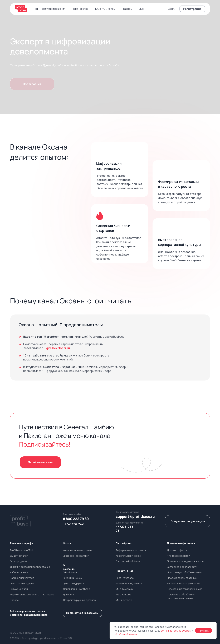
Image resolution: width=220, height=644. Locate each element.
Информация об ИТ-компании (185, 572)
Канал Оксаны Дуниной (129, 583)
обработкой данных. (126, 634)
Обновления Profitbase (77, 589)
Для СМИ (68, 594)
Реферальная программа (131, 550)
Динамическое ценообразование (30, 567)
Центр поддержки (74, 583)
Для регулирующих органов (79, 600)
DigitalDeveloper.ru (57, 348)
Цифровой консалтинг (76, 556)
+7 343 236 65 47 (74, 524)
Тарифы (15, 600)
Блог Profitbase (125, 578)
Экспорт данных (19, 561)
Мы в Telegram (124, 589)
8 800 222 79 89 (76, 519)
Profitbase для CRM (21, 550)
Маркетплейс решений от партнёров (32, 594)
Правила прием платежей (182, 578)
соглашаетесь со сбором (176, 631)
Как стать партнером (128, 556)
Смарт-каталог (19, 556)
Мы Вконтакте (124, 600)
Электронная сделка (22, 583)
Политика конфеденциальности (186, 561)
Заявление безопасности (182, 567)
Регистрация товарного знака (185, 589)
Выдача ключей (19, 589)
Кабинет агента (19, 572)
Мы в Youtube (124, 594)
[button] (192, 9)
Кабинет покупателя (22, 578)
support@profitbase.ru (135, 516)
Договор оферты (177, 550)
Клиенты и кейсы (73, 578)
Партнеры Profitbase (128, 561)
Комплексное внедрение (78, 550)
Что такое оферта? (178, 556)
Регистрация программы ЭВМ (184, 583)
